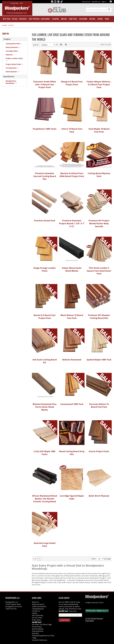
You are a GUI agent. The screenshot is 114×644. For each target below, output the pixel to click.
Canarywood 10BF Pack (72, 404)
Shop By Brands (38, 631)
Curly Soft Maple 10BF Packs (45, 453)
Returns (35, 629)
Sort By (36, 45)
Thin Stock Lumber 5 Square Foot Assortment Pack (99, 271)
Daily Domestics (14, 47)
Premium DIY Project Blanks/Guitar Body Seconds (99, 223)
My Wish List (96, 2)
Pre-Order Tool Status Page (42, 624)
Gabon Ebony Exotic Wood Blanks (72, 269)
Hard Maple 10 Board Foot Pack (99, 130)
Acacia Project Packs (99, 451)
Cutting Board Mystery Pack (99, 175)
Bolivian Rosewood (72, 360)
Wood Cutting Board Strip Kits (72, 453)
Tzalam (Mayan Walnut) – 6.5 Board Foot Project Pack (99, 84)
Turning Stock (13, 68)
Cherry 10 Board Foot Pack (72, 130)
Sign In (104, 2)
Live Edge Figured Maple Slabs (72, 497)
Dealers (35, 613)
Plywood (11, 55)
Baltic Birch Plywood (99, 496)
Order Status (37, 620)
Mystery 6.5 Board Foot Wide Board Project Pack (72, 175)
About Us (35, 602)
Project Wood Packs (16, 64)
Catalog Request (38, 609)
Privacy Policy (37, 627)
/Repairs (41, 629)
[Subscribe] (65, 620)
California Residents (39, 607)
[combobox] (99, 10)
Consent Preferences (40, 640)
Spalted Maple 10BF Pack (99, 360)
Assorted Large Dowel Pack (45, 544)
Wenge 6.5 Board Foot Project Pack (72, 83)
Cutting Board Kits (15, 44)
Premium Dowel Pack (45, 221)
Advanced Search (38, 604)
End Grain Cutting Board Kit (45, 361)
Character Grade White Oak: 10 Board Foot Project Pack (45, 84)
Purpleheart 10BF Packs (45, 129)
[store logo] (17, 8)
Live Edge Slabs (14, 51)
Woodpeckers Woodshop (13, 82)
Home (5, 25)
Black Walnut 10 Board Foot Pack (72, 317)
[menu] (57, 19)
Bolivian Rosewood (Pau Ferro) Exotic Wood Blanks (45, 407)
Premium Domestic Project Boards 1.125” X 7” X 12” (72, 223)
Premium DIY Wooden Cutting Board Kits (99, 317)
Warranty (35, 633)
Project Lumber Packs (14, 59)
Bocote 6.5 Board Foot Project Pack (45, 317)
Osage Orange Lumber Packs (45, 269)
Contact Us (36, 611)
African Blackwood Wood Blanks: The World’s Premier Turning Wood (45, 499)
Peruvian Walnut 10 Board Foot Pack (99, 406)
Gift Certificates (38, 615)
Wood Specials (14, 72)
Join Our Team (37, 618)
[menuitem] (7, 19)
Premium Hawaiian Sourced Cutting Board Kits (45, 176)
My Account (86, 2)
